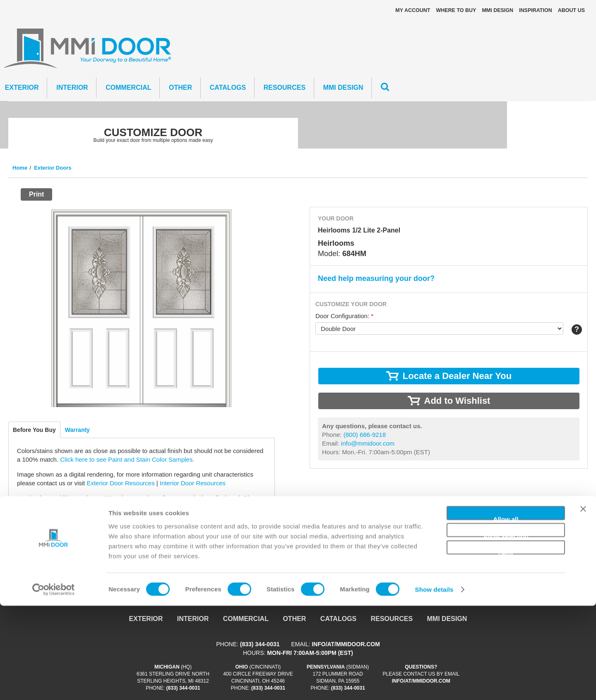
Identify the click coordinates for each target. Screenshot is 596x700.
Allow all (506, 612)
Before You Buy (34, 430)
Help (577, 330)
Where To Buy (456, 10)
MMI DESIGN (497, 10)
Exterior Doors (53, 168)
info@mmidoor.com (64, 545)
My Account (413, 10)
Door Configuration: (344, 316)
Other (180, 87)
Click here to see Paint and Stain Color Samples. (127, 459)
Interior (72, 87)
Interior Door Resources (193, 483)
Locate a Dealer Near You (53, 521)
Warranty (77, 430)
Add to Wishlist (457, 401)
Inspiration (536, 10)
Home (20, 168)
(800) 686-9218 (61, 536)
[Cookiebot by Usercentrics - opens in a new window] (54, 684)
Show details (434, 684)
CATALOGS (228, 87)
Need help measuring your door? (376, 278)
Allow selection (506, 629)
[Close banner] (583, 607)
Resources (285, 87)
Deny (506, 646)
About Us (571, 10)
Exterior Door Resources (120, 483)
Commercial (128, 87)
